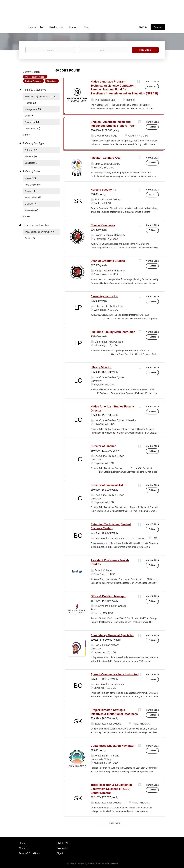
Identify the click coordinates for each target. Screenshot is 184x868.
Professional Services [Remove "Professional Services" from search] (34, 77)
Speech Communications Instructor (114, 674)
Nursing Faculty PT (103, 190)
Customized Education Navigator (113, 746)
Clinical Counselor (103, 225)
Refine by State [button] (31, 171)
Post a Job (63, 848)
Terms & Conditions (30, 853)
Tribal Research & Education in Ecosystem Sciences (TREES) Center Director (111, 789)
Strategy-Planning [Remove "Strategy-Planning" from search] (33, 81)
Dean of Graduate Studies (108, 261)
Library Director (101, 367)
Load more (115, 823)
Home (22, 843)
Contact (23, 848)
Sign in (143, 27)
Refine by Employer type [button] (36, 225)
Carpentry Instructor (104, 296)
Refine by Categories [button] (34, 90)
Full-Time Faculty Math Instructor (113, 332)
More (25, 135)
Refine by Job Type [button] (33, 143)
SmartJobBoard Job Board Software (103, 864)
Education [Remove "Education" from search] (51, 81)
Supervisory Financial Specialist (112, 635)
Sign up (158, 27)
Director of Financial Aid (107, 485)
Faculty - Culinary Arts (106, 158)
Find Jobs (145, 50)
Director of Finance (103, 446)
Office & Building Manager (108, 596)
